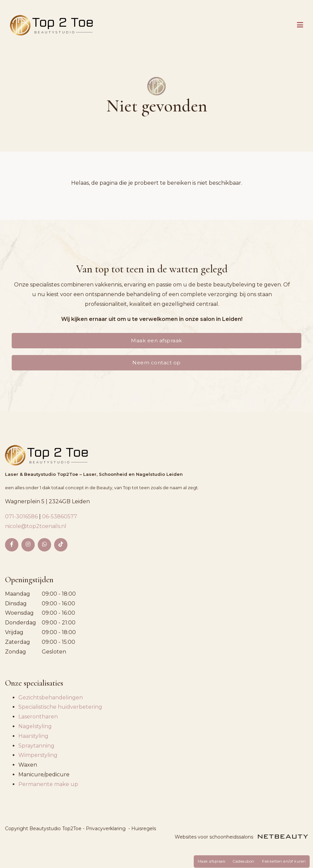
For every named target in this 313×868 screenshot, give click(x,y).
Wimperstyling (38, 755)
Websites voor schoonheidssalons (241, 837)
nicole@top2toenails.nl (36, 526)
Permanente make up (48, 784)
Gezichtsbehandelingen (51, 698)
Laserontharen (38, 717)
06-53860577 (60, 516)
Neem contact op (156, 363)
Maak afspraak (212, 861)
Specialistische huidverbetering (60, 707)
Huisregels (144, 829)
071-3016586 (22, 516)
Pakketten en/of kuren (284, 861)
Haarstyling (33, 736)
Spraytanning (36, 746)
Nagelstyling (35, 726)
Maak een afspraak (156, 340)
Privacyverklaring (106, 829)
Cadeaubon (244, 861)
